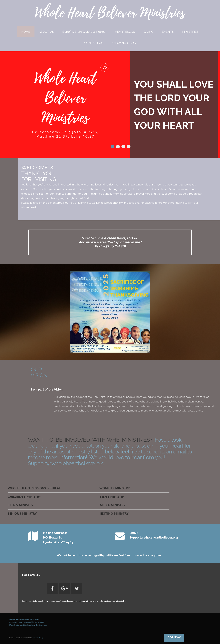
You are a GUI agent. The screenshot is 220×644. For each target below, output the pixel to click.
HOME (26, 32)
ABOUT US (46, 32)
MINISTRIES (190, 32)
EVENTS (168, 32)
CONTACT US (94, 43)
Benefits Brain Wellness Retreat (84, 32)
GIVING (148, 32)
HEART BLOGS (125, 32)
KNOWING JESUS (124, 43)
